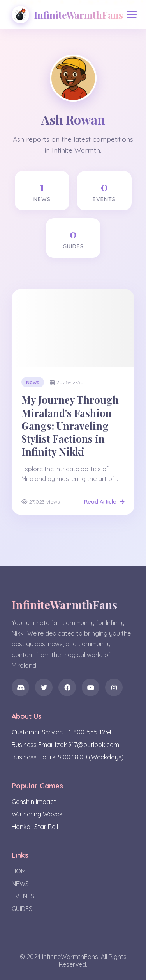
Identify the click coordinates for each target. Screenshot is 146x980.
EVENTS (23, 896)
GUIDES (22, 909)
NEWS (20, 884)
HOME (20, 871)
